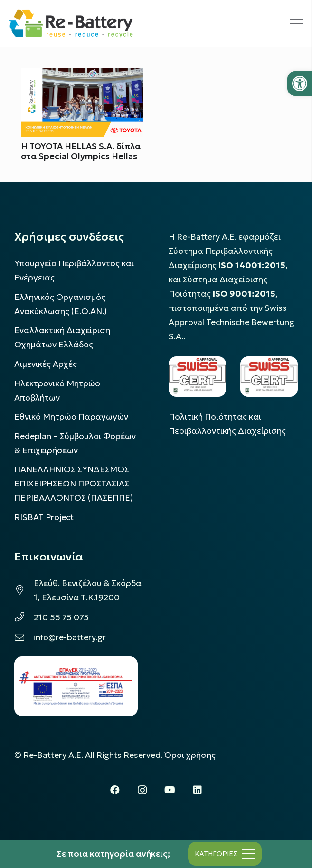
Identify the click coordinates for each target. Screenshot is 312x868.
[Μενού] (297, 24)
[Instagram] (142, 790)
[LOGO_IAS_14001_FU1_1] (197, 377)
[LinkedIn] (198, 790)
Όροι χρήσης (190, 755)
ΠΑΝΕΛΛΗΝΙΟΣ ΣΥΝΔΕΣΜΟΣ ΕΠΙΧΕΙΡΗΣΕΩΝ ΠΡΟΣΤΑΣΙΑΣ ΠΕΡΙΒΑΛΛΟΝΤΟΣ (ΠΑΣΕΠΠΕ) (74, 484)
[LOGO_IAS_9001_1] (269, 377)
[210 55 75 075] (24, 617)
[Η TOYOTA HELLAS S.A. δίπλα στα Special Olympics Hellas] (82, 75)
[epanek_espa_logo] (76, 686)
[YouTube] (170, 790)
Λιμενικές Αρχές (46, 364)
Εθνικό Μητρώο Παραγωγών (71, 417)
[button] (300, 84)
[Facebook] (115, 790)
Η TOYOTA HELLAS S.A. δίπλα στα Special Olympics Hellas (81, 151)
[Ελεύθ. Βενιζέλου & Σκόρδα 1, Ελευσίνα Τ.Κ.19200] (24, 590)
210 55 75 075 (61, 617)
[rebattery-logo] (71, 24)
